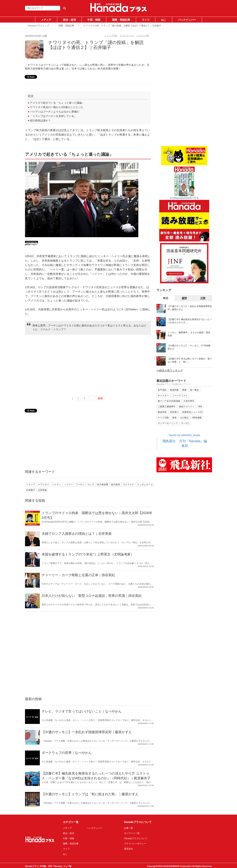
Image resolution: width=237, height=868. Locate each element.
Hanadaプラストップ (38, 26)
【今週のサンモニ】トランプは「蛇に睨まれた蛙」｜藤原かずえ (90, 794)
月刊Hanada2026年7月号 (184, 198)
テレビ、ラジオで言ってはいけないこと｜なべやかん (82, 711)
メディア (46, 20)
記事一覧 (128, 828)
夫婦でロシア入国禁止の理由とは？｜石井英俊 (77, 534)
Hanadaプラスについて (136, 838)
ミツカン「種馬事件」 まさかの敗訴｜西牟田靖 (189, 334)
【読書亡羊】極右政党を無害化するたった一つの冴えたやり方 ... (190, 321)
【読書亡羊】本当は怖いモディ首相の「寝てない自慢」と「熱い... (190, 360)
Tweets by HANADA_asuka (184, 435)
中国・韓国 (94, 20)
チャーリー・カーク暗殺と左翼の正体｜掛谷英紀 (78, 575)
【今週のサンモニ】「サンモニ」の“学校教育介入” (189, 347)
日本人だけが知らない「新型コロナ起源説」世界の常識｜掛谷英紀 (92, 596)
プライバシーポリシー (135, 844)
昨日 (166, 298)
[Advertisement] (88, 365)
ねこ (164, 20)
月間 (203, 298)
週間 (184, 298)
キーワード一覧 (132, 833)
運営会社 (128, 849)
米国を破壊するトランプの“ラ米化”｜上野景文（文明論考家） (88, 554)
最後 (100, 398)
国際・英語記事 (121, 20)
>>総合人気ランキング (170, 370)
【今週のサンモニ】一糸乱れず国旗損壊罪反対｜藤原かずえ (87, 732)
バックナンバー (187, 20)
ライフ (146, 20)
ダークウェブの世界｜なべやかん (67, 753)
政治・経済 (69, 20)
